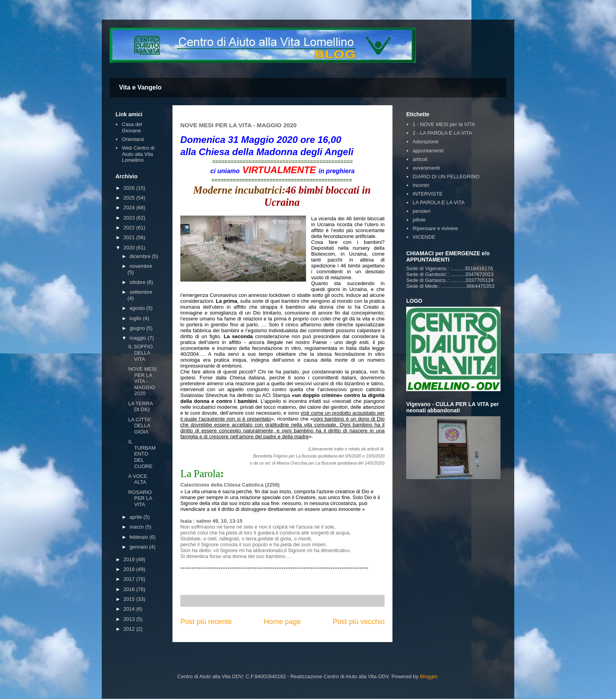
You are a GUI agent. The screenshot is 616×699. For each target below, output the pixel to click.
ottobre (138, 282)
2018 (130, 569)
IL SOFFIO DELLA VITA (140, 353)
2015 (130, 599)
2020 (130, 248)
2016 (130, 589)
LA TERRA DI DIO (140, 407)
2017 (130, 579)
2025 (130, 198)
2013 (130, 619)
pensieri (422, 211)
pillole (419, 220)
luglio (136, 318)
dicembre (141, 256)
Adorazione (425, 142)
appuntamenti (428, 151)
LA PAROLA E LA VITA (438, 202)
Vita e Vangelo (140, 87)
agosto (138, 308)
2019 (130, 559)
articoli (420, 159)
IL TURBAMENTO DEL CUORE (142, 454)
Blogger (429, 676)
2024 (130, 208)
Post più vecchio (359, 622)
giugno (138, 328)
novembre (141, 266)
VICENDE (424, 237)
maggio (139, 338)
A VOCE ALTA (137, 479)
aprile (137, 517)
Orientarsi (133, 139)
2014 (130, 609)
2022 (130, 228)
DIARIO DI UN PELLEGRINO (446, 177)
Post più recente (206, 622)
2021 (130, 237)
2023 (130, 218)
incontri (421, 185)
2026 (130, 188)
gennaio (139, 547)
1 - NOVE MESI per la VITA (444, 124)
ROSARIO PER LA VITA (140, 498)
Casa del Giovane (132, 127)
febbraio (140, 537)
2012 (130, 629)
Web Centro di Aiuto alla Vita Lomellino (138, 154)
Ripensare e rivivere (435, 228)
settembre (141, 292)
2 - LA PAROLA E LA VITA (442, 133)
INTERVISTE (427, 194)
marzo (137, 527)
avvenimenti (426, 168)
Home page (282, 622)
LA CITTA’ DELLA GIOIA (139, 426)
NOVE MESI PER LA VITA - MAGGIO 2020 (142, 381)
